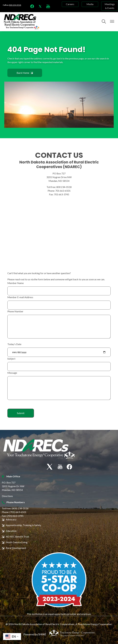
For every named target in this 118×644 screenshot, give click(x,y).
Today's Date (14, 344)
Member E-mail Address (20, 297)
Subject (11, 359)
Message (12, 373)
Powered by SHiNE (35, 634)
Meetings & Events (110, 6)
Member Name (16, 283)
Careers (70, 4)
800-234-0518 (15, 5)
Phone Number (15, 311)
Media (90, 4)
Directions (7, 496)
